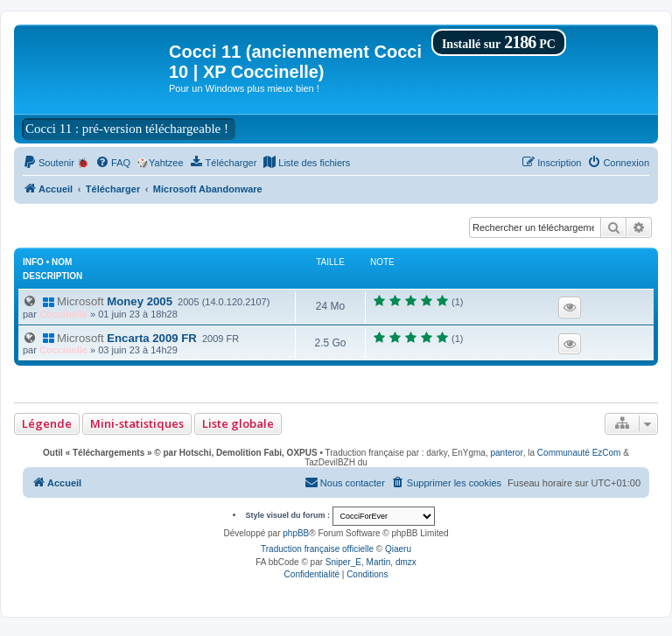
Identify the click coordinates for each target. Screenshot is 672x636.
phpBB (296, 533)
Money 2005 (107, 301)
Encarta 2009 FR (119, 338)
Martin (379, 562)
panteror (506, 453)
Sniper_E (343, 562)
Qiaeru (398, 549)
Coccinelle (63, 314)
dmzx (406, 562)
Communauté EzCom (579, 453)
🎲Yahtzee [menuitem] (160, 163)
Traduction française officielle (317, 549)
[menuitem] (56, 163)
